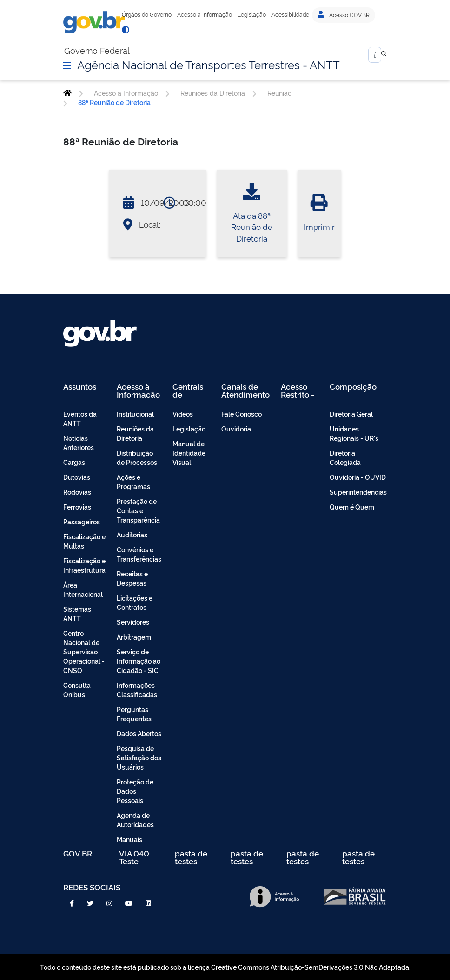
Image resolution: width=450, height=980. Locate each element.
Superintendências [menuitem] (358, 492)
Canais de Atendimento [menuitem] (245, 390)
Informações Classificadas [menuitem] (137, 689)
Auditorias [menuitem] (132, 534)
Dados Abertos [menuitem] (139, 733)
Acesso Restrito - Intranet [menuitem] (298, 390)
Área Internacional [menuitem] (83, 589)
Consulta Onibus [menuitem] (77, 689)
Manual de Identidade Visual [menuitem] (189, 453)
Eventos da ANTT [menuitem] (80, 418)
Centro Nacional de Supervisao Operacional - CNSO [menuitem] (84, 651)
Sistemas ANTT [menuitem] (77, 613)
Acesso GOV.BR (344, 15)
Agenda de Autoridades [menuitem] (135, 820)
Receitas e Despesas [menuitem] (132, 578)
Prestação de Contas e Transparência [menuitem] (138, 510)
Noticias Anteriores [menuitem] (79, 442)
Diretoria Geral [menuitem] (351, 414)
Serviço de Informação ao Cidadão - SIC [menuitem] (139, 661)
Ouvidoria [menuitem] (236, 428)
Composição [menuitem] (353, 387)
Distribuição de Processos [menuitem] (137, 457)
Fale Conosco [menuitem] (242, 414)
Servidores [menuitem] (133, 622)
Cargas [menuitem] (74, 462)
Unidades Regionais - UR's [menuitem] (354, 433)
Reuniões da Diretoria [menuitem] (135, 433)
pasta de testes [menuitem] (191, 857)
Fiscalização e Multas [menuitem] (84, 541)
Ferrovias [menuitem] (77, 506)
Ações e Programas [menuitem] (133, 481)
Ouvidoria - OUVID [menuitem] (358, 477)
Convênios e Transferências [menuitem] (139, 554)
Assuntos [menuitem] (80, 387)
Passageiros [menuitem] (82, 521)
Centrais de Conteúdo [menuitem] (191, 390)
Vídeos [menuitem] (183, 414)
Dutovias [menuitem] (77, 477)
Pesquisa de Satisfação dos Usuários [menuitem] (139, 757)
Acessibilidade (290, 14)
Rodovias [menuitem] (77, 492)
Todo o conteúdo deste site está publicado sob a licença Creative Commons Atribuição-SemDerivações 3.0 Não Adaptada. (225, 967)
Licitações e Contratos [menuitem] (135, 602)
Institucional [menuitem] (135, 414)
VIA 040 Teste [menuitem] (134, 857)
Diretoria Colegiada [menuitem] (345, 457)
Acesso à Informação (205, 14)
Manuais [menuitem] (129, 839)
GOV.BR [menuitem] (78, 854)
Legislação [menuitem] (189, 428)
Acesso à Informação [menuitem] (138, 390)
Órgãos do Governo (147, 14)
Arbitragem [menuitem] (134, 637)
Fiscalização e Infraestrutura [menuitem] (84, 565)
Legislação (252, 14)
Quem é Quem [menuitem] (352, 506)
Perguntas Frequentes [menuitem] (134, 714)
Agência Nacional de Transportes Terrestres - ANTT (208, 64)
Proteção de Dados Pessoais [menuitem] (135, 791)
